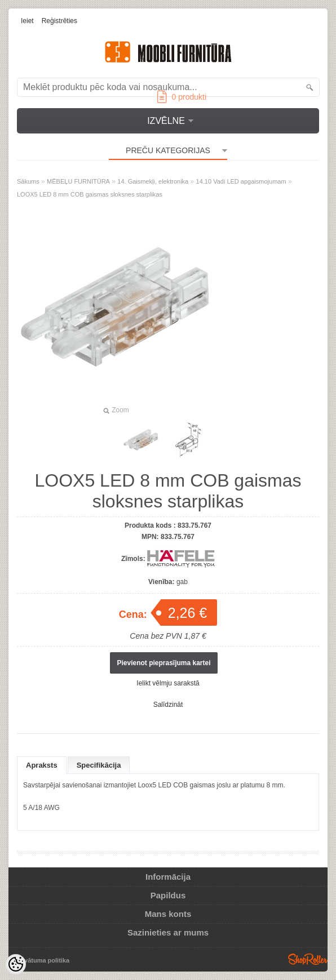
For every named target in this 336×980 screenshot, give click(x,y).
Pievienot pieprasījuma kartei (163, 663)
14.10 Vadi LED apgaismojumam (241, 181)
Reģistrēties (59, 21)
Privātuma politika (43, 960)
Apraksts (42, 765)
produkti (182, 97)
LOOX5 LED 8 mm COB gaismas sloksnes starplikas (90, 194)
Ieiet (27, 21)
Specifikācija (99, 765)
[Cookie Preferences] (16, 964)
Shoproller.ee (308, 959)
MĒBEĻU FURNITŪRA (78, 181)
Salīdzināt (168, 705)
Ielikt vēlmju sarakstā (168, 683)
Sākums (28, 181)
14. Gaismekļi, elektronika (153, 181)
